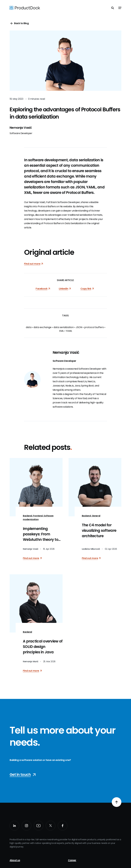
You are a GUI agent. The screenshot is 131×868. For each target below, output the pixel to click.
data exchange (42, 327)
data (29, 327)
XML (61, 331)
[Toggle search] (113, 8)
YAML (69, 331)
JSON (79, 327)
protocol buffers (94, 327)
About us (15, 860)
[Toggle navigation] (120, 8)
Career (72, 860)
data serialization (64, 327)
